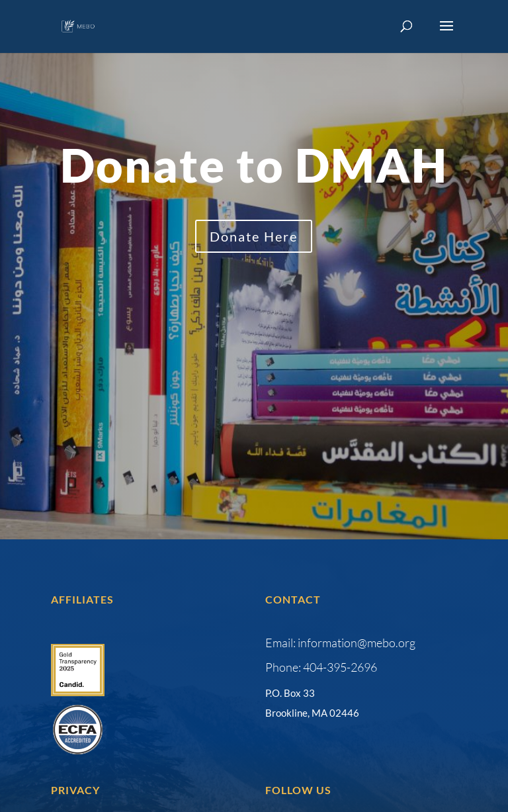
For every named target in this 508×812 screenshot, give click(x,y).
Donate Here (254, 236)
